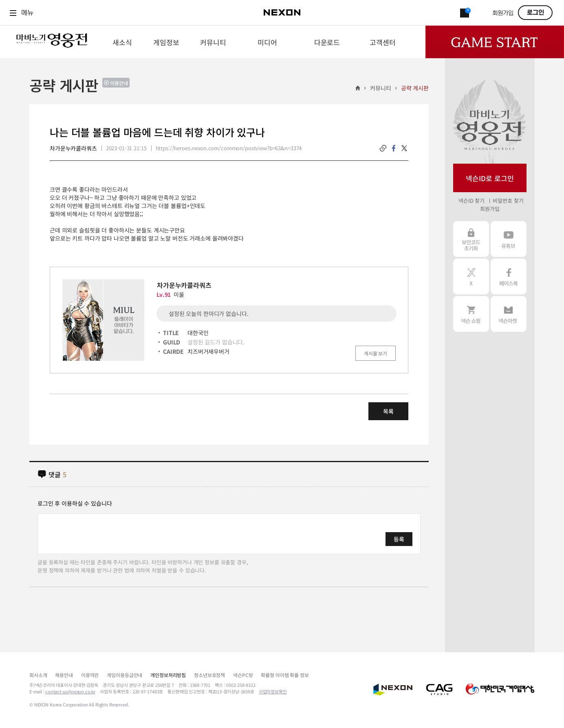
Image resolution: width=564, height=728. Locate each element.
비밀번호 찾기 (508, 201)
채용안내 (64, 675)
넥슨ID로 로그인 (490, 178)
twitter (404, 148)
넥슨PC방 (243, 675)
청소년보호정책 (209, 675)
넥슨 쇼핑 (471, 314)
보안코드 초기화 (471, 239)
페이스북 (509, 276)
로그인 (535, 13)
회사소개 (38, 675)
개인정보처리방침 (168, 675)
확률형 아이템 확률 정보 (285, 675)
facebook (394, 148)
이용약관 (90, 675)
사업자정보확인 (273, 691)
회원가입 (503, 13)
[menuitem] (122, 42)
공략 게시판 (415, 88)
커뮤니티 (380, 88)
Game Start (495, 42)
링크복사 (383, 148)
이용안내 (119, 83)
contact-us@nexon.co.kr (70, 691)
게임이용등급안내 (124, 675)
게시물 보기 (376, 353)
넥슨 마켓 (509, 314)
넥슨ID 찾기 (471, 201)
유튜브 (509, 239)
